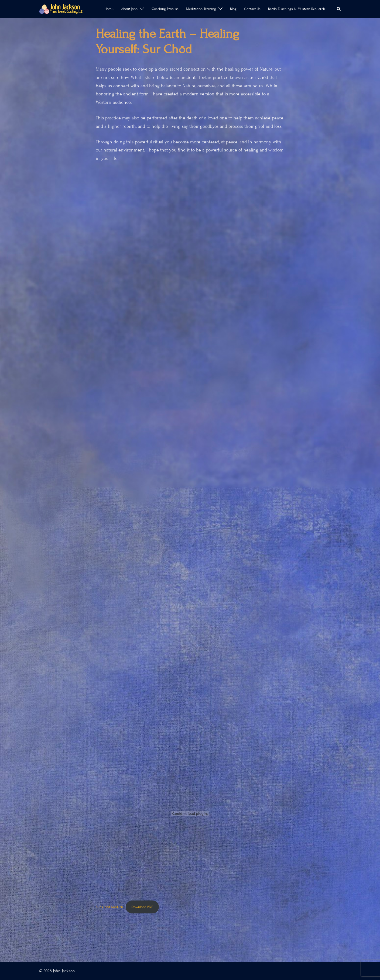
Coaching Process (165, 9)
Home (109, 9)
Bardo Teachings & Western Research (297, 9)
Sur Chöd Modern (109, 907)
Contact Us (252, 9)
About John (129, 9)
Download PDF (142, 907)
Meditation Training (201, 9)
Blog (233, 9)
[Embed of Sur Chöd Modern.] (190, 813)
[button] (339, 9)
